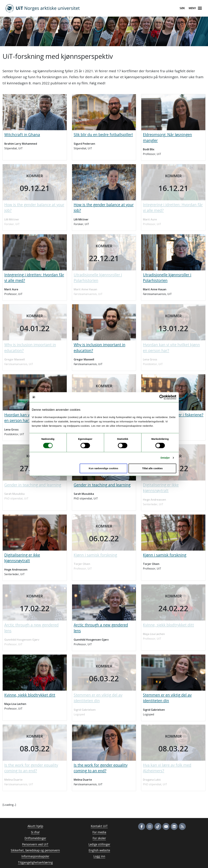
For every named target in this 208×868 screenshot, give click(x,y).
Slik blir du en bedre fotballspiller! (103, 135)
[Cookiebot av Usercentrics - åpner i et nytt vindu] (162, 397)
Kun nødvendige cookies (104, 468)
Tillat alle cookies (152, 468)
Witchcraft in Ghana (22, 135)
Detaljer (165, 458)
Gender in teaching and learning (102, 485)
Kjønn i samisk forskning (165, 555)
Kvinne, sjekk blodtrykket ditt (30, 695)
